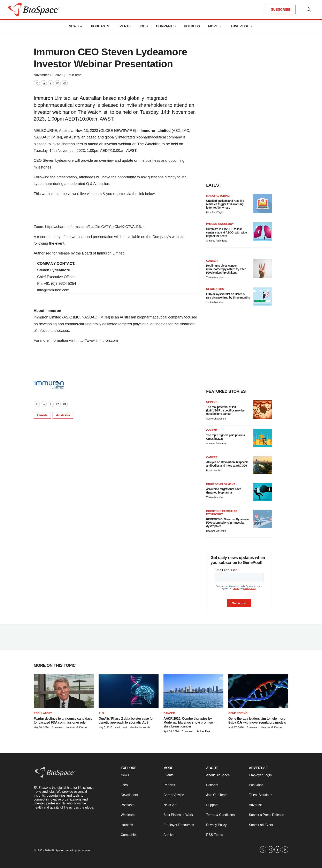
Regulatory (215, 289)
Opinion (212, 402)
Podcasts (100, 26)
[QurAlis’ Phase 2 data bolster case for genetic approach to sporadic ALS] (129, 691)
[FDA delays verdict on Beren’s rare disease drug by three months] (263, 297)
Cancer (212, 261)
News (74, 26)
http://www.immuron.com (98, 340)
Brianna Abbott (214, 471)
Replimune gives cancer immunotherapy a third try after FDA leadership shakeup (226, 269)
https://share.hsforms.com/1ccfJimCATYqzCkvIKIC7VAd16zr (95, 227)
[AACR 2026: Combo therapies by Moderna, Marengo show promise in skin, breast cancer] (193, 691)
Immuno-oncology (220, 224)
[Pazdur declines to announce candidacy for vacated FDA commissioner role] (64, 691)
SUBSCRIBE (281, 10)
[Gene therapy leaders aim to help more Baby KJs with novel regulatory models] (258, 691)
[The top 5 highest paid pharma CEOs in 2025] (263, 438)
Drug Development (221, 484)
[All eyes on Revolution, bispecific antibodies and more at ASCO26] (263, 465)
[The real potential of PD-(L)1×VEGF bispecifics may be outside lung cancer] (263, 410)
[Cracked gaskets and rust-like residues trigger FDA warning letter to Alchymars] (263, 203)
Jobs (143, 26)
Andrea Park (203, 731)
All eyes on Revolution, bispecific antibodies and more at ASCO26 (227, 464)
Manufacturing (218, 196)
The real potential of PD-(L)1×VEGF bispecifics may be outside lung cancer (225, 410)
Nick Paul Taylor (215, 213)
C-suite (212, 430)
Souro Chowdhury (216, 419)
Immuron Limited (156, 131)
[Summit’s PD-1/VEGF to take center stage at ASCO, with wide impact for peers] (263, 232)
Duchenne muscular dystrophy (222, 513)
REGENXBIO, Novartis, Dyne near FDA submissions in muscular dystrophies (228, 523)
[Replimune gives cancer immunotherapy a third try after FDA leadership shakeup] (263, 268)
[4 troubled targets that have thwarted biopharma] (263, 492)
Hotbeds (192, 26)
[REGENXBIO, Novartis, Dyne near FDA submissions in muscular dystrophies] (263, 519)
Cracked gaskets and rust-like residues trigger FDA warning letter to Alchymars (225, 204)
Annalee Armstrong (217, 241)
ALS (101, 713)
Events (124, 26)
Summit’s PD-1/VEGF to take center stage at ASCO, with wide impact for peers (227, 232)
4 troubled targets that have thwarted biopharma (224, 491)
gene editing (238, 713)
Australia (63, 415)
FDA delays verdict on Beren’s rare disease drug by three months (228, 296)
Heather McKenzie (216, 531)
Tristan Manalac (215, 278)
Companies (166, 26)
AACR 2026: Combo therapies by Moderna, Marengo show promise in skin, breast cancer (190, 722)
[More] (81, 26)
